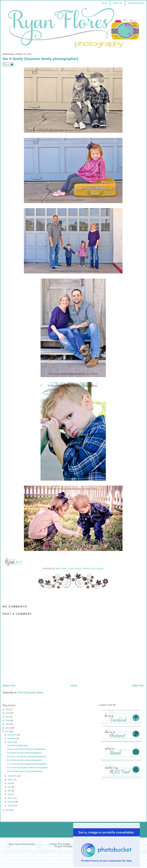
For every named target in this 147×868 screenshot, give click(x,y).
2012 (8, 728)
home (104, 3)
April (10, 794)
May (10, 791)
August (11, 780)
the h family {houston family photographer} (24, 760)
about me (117, 3)
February (11, 802)
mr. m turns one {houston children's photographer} (28, 768)
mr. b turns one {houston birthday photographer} (27, 757)
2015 (8, 717)
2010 (8, 810)
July (9, 783)
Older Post (138, 686)
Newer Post (9, 686)
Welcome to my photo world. (74, 569)
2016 (8, 713)
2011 (8, 732)
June (10, 787)
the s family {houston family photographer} (24, 753)
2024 (8, 709)
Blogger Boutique (63, 846)
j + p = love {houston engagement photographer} (27, 764)
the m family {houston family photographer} (25, 771)
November (12, 739)
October (11, 742)
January (11, 805)
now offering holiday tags (17, 745)
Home (74, 686)
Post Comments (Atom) (31, 693)
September (12, 776)
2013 (8, 724)
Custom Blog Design (60, 844)
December (12, 735)
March (10, 798)
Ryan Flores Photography (22, 844)
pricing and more (136, 3)
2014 (8, 720)
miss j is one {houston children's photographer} (26, 749)
